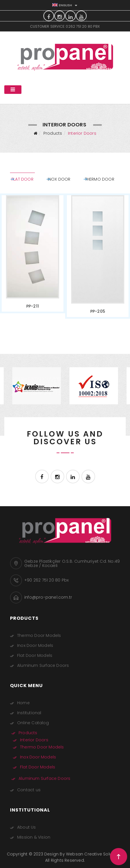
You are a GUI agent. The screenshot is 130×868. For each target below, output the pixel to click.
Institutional (29, 713)
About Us (27, 827)
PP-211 (35, 302)
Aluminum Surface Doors (43, 665)
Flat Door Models (35, 655)
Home (23, 703)
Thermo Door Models (39, 635)
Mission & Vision (34, 837)
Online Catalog (33, 723)
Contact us (29, 790)
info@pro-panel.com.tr (48, 597)
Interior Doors (34, 740)
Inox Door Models (35, 645)
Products (53, 133)
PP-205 (96, 307)
